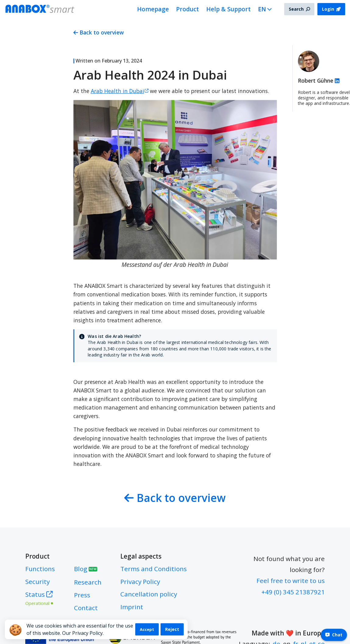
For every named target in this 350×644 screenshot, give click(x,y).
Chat (334, 635)
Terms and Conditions (154, 569)
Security (37, 581)
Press (82, 595)
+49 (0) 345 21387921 (293, 592)
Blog (86, 569)
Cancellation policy (149, 594)
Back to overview (99, 32)
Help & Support (228, 9)
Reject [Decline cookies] (172, 629)
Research (88, 582)
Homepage (153, 9)
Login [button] (331, 9)
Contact (86, 608)
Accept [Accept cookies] (147, 629)
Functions (40, 569)
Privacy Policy (140, 581)
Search (299, 9)
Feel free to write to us (291, 581)
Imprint (132, 607)
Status (40, 598)
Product (187, 9)
